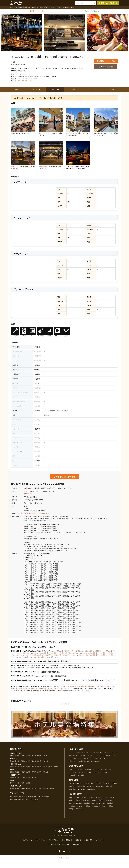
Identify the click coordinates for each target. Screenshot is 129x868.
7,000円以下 (107, 784)
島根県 (17, 778)
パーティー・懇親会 (75, 753)
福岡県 (12, 789)
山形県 (39, 757)
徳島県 (12, 784)
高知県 (28, 784)
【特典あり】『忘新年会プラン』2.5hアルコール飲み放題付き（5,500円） (79, 652)
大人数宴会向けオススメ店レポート (59, 845)
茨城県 (12, 762)
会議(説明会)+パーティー (111, 753)
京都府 (23, 773)
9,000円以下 (72, 787)
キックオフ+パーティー (76, 759)
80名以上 (113, 798)
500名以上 (87, 807)
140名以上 (109, 801)
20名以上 (71, 798)
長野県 (39, 768)
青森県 (17, 757)
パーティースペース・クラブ (77, 773)
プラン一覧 (36, 90)
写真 (74, 90)
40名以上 (85, 798)
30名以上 (78, 798)
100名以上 (79, 801)
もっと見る (65, 705)
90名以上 (71, 801)
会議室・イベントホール (94, 773)
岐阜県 (45, 768)
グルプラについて (27, 841)
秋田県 (34, 757)
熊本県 (28, 789)
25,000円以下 (82, 790)
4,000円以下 (81, 784)
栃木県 (17, 762)
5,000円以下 (90, 784)
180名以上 (95, 804)
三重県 (12, 773)
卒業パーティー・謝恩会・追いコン (79, 762)
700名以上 (102, 807)
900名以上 (72, 810)
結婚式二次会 (95, 762)
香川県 (17, 784)
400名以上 (79, 807)
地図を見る (28, 495)
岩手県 (23, 757)
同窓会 (86, 759)
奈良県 (39, 773)
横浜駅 (42, 7)
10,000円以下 (81, 787)
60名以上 (99, 798)
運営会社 (78, 841)
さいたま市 (35, 800)
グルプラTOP (14, 7)
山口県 (34, 778)
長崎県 (23, 789)
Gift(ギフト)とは (40, 841)
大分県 (34, 789)
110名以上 (86, 801)
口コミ (93, 90)
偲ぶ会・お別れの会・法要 (97, 759)
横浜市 (28, 7)
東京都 (39, 762)
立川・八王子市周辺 (44, 798)
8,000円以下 (116, 784)
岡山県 (23, 778)
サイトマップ (100, 841)
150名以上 (72, 804)
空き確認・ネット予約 (106, 62)
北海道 (12, 757)
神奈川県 (22, 7)
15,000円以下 (100, 787)
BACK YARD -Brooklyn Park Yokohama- (57, 7)
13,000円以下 (91, 787)
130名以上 (102, 801)
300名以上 (72, 807)
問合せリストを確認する (108, 3)
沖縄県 (52, 789)
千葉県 (34, 762)
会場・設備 (55, 90)
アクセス (112, 90)
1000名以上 (80, 810)
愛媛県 (23, 784)
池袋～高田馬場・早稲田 (17, 800)
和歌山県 (46, 773)
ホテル (71, 770)
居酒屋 (105, 773)
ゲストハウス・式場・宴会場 (83, 770)
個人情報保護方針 (67, 841)
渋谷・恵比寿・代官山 (16, 798)
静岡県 (50, 768)
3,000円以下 (72, 784)
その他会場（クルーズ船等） (77, 776)
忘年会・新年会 (87, 753)
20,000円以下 (73, 790)
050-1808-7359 (105, 68)
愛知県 (56, 768)
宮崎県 (39, 789)
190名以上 (102, 804)
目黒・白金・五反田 (30, 798)
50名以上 (92, 798)
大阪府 (28, 773)
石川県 (23, 768)
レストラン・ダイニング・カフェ (28, 80)
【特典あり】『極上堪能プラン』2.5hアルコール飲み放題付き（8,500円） (83, 654)
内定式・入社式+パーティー (109, 756)
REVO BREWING (90, 687)
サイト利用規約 (53, 841)
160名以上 (79, 804)
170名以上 (87, 804)
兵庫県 (34, 773)
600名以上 (95, 807)
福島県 (45, 757)
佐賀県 (17, 789)
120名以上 (94, 801)
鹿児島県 (46, 789)
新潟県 (12, 768)
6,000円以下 (98, 784)
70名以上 (106, 798)
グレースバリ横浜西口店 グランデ (72, 687)
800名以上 (110, 807)
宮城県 (28, 757)
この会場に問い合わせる (64, 478)
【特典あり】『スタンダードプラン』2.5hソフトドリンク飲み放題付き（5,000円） (80, 656)
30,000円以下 (91, 790)
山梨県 (34, 768)
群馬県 (23, 762)
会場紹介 (17, 90)
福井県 (28, 768)
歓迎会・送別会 (97, 753)
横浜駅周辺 (35, 7)
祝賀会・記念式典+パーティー (90, 756)
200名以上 (110, 804)
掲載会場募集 (77, 845)
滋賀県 (17, 773)
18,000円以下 (110, 787)
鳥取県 (12, 778)
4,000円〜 (23, 75)
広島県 (28, 778)
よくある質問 (88, 841)
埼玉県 (28, 762)
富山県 (17, 768)
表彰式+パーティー (74, 756)
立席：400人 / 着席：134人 (25, 82)
